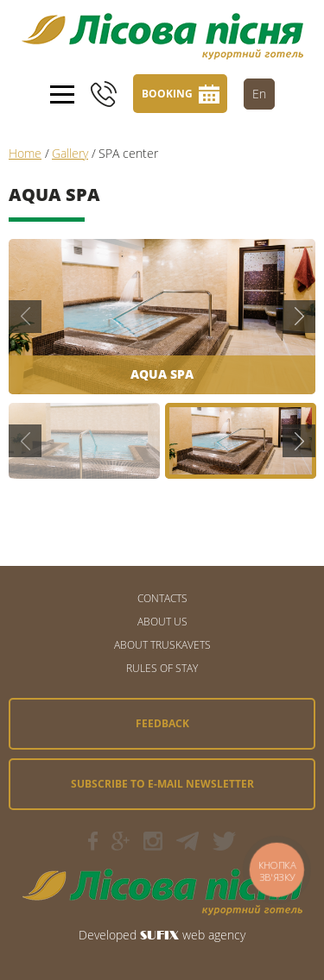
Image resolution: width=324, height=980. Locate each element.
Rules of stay (162, 668)
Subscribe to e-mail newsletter (162, 784)
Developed (108, 935)
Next (299, 317)
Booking (167, 94)
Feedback (162, 723)
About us (162, 622)
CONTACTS (162, 598)
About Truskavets (162, 645)
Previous (25, 317)
